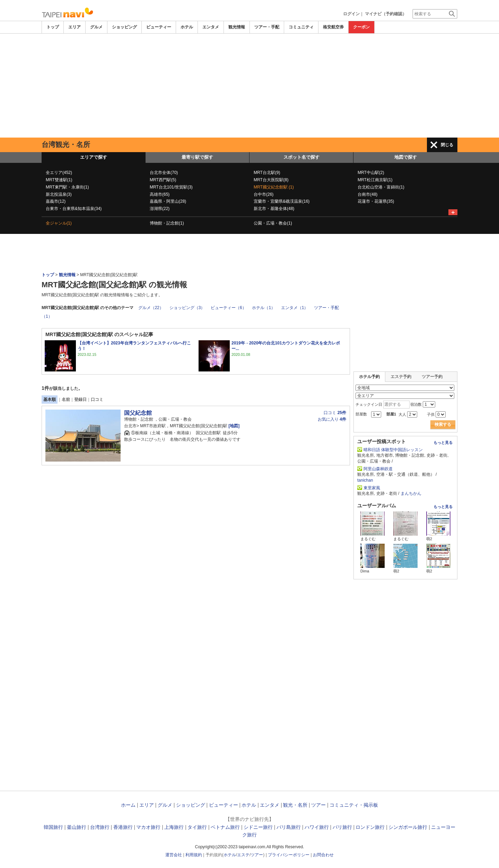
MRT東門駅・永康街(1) (67, 187)
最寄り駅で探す (197, 157)
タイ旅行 (197, 827)
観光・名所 (295, 805)
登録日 (80, 400)
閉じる (447, 145)
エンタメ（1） (295, 308)
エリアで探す (94, 157)
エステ (243, 855)
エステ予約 (401, 377)
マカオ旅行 (148, 827)
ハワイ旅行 (317, 827)
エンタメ (211, 27)
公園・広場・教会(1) (273, 223)
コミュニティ (301, 27)
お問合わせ (323, 855)
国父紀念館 (138, 413)
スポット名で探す (301, 157)
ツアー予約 (432, 377)
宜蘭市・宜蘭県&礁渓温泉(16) (282, 201)
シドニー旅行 (258, 827)
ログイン (351, 14)
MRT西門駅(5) (163, 180)
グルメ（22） (151, 308)
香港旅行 (123, 827)
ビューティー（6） (229, 308)
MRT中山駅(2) (371, 173)
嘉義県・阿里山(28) (168, 201)
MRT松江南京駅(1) (375, 180)
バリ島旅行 (289, 827)
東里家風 (372, 488)
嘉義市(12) (56, 201)
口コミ (97, 400)
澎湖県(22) (160, 209)
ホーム (128, 805)
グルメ (96, 27)
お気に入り (332, 419)
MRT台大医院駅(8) (271, 180)
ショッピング (124, 27)
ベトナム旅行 (225, 827)
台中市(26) (264, 194)
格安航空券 (333, 27)
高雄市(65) (160, 194)
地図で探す (406, 157)
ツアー (318, 805)
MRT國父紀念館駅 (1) (274, 187)
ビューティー (159, 27)
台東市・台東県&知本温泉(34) (74, 209)
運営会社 (174, 855)
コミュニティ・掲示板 (354, 805)
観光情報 (237, 27)
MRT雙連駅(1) (59, 180)
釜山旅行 (77, 827)
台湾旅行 (100, 827)
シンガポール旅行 (408, 827)
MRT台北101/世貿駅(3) (171, 187)
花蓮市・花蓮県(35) (376, 201)
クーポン (361, 27)
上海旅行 (174, 827)
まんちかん (411, 493)
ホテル (187, 27)
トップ (53, 27)
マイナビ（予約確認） (386, 14)
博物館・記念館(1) (167, 223)
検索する (443, 424)
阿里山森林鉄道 (380, 469)
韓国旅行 (53, 827)
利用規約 (194, 855)
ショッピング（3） (187, 308)
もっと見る (443, 442)
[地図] (234, 426)
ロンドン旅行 (370, 827)
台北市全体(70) (164, 173)
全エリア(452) (59, 173)
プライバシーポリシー (289, 855)
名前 (66, 400)
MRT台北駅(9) (267, 173)
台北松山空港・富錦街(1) (381, 187)
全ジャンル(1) (59, 223)
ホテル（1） (264, 308)
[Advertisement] (249, 86)
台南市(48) (367, 194)
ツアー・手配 (267, 27)
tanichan (365, 480)
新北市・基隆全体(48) (274, 209)
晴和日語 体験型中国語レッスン (393, 450)
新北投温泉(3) (59, 194)
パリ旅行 (342, 827)
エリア (75, 27)
